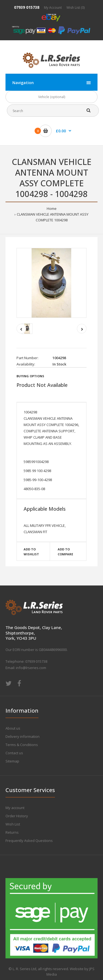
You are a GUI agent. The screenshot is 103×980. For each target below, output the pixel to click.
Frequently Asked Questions (29, 841)
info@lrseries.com (31, 668)
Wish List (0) (76, 8)
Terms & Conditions (22, 745)
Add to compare (65, 552)
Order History (17, 816)
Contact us (14, 753)
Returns (12, 832)
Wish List (13, 824)
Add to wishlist (31, 552)
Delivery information (23, 736)
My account (15, 808)
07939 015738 (27, 7)
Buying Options (30, 376)
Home (52, 208)
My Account (53, 8)
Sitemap (12, 761)
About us (13, 728)
